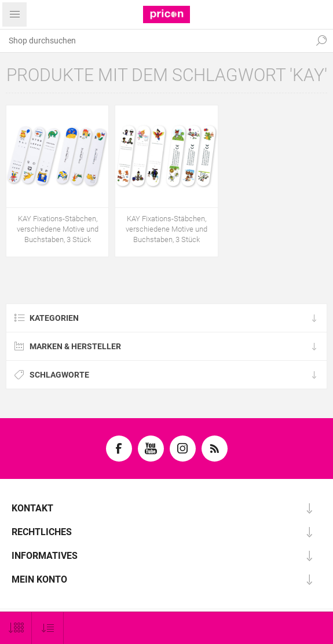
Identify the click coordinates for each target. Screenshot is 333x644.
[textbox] (155, 41)
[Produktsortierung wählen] (48, 628)
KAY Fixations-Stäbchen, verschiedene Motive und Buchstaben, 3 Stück (58, 229)
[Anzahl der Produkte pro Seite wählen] (16, 628)
